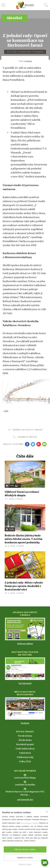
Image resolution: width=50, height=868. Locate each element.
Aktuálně (14, 18)
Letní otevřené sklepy (25, 778)
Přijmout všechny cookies (25, 849)
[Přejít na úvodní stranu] (25, 5)
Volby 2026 (25, 761)
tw (33, 444)
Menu (3, 5)
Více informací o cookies (29, 823)
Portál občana (25, 736)
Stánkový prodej (25, 757)
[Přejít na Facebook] (25, 708)
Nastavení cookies (25, 864)
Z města (28, 61)
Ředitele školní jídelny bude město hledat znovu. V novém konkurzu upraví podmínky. (24, 539)
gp (39, 444)
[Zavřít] (47, 812)
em (44, 444)
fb (27, 444)
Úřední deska (25, 740)
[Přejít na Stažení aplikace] (25, 629)
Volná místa (25, 753)
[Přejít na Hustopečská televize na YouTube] (25, 669)
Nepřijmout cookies (25, 858)
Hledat (46, 5)
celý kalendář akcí (25, 800)
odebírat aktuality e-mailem (27, 430)
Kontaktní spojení (25, 744)
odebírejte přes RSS (27, 437)
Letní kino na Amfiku (25, 785)
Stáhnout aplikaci (25, 644)
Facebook (25, 723)
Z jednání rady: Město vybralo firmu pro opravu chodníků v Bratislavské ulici (24, 586)
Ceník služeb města (25, 749)
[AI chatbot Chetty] (45, 863)
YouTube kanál (25, 683)
